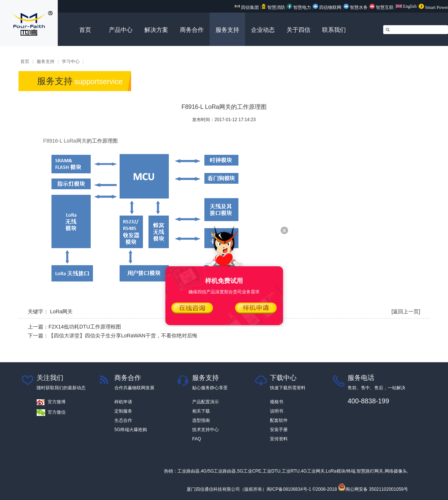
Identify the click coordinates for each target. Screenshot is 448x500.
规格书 (277, 402)
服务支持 (227, 30)
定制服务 (123, 411)
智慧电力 (299, 7)
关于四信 (298, 30)
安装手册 (279, 430)
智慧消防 (273, 7)
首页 (85, 30)
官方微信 (57, 412)
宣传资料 (279, 439)
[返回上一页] (406, 311)
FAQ (197, 439)
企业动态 (263, 30)
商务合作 (192, 30)
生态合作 (123, 420)
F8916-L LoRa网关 (65, 141)
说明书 (277, 411)
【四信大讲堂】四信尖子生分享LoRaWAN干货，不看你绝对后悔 (123, 336)
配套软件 (279, 420)
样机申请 (123, 402)
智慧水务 (356, 7)
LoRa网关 (61, 311)
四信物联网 (327, 7)
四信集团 (247, 7)
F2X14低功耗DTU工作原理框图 (85, 327)
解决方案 (156, 30)
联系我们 (334, 30)
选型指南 (201, 420)
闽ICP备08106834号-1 (289, 489)
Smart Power (433, 7)
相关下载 (201, 411)
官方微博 (57, 402)
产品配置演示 (205, 402)
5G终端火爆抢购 (131, 430)
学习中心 (71, 61)
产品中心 (121, 30)
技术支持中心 (205, 430)
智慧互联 (382, 7)
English (406, 6)
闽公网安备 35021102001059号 (373, 489)
